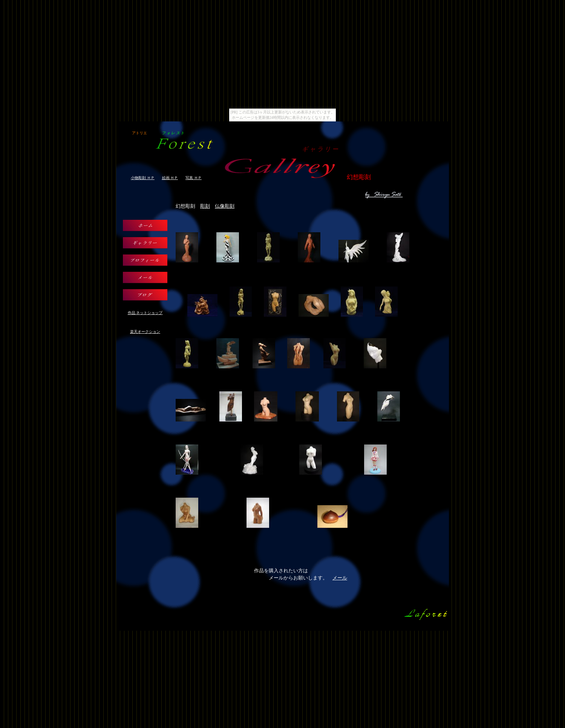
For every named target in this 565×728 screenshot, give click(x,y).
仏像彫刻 (225, 206)
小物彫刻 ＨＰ (143, 178)
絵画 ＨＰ (170, 178)
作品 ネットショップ (145, 313)
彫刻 (205, 206)
